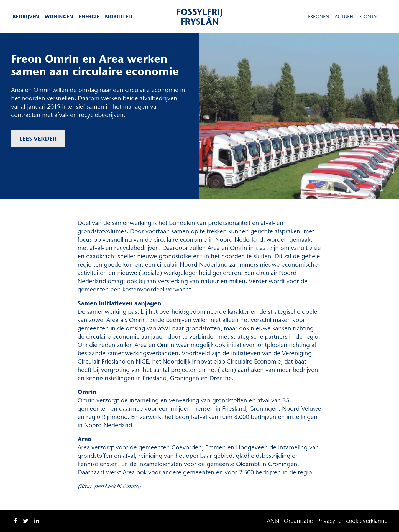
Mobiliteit (119, 16)
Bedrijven (26, 16)
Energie (89, 16)
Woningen (59, 16)
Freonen (319, 17)
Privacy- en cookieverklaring (353, 521)
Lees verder (38, 139)
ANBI (273, 521)
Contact (371, 17)
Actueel (345, 17)
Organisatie (298, 521)
